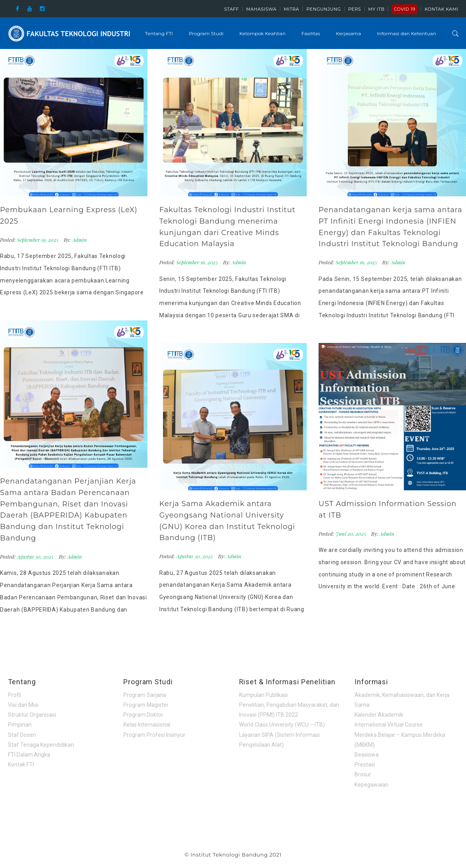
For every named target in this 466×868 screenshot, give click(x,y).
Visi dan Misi (23, 705)
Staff (231, 9)
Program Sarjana (145, 695)
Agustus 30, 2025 (36, 556)
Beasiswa (367, 755)
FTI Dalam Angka (29, 755)
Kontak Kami (441, 9)
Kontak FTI (21, 764)
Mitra (291, 9)
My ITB (376, 9)
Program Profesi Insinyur (154, 735)
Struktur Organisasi (32, 715)
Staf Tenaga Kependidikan (41, 745)
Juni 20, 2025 (351, 534)
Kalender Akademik (379, 715)
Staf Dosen (22, 735)
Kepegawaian (372, 785)
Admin (80, 240)
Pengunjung (324, 9)
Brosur (363, 774)
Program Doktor (143, 715)
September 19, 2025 (38, 240)
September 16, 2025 (198, 262)
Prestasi (365, 764)
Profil (14, 695)
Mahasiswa (261, 9)
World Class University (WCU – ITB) (282, 725)
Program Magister (146, 705)
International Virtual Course (389, 725)
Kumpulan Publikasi (263, 695)
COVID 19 (404, 9)
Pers (355, 9)
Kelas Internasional (147, 725)
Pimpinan (20, 725)
